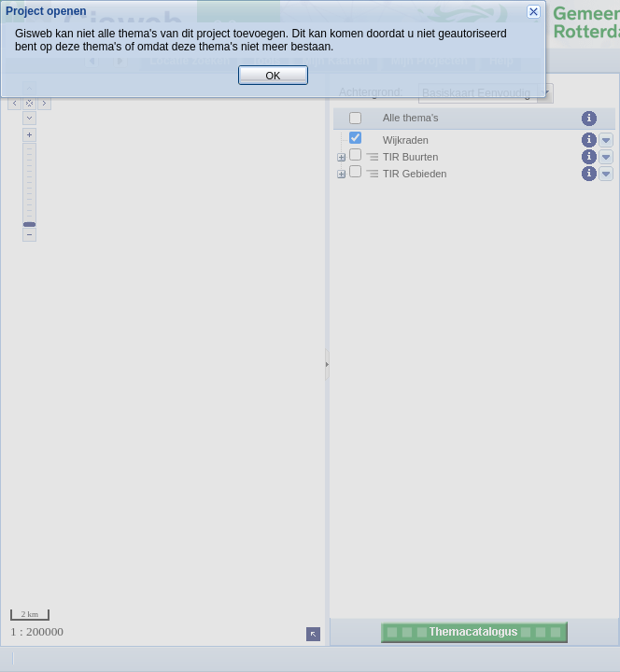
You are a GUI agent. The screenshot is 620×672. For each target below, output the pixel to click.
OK (310, 362)
